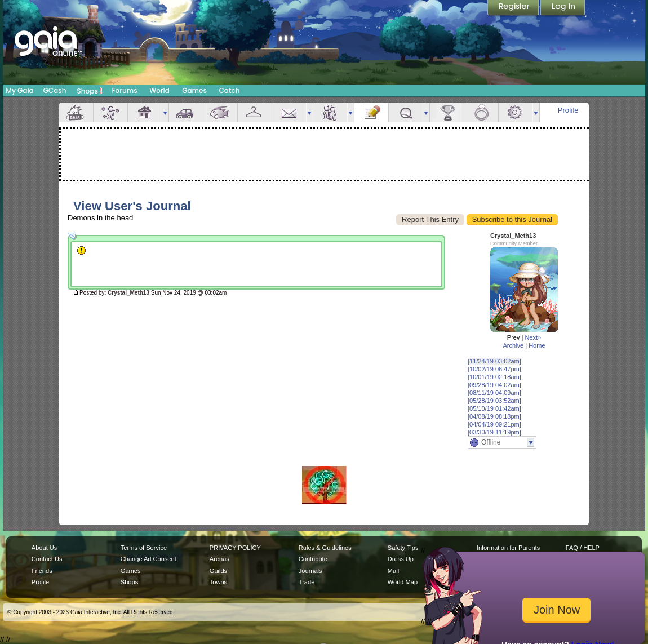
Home (537, 345)
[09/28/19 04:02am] (494, 385)
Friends (330, 112)
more (165, 112)
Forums (124, 90)
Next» (533, 337)
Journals (310, 571)
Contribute (313, 559)
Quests (406, 112)
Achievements (447, 112)
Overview (76, 112)
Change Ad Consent (148, 559)
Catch (230, 90)
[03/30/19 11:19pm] (494, 432)
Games (194, 90)
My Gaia (19, 90)
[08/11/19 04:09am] (494, 393)
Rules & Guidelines (325, 548)
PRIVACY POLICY (235, 548)
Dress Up (401, 559)
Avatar (110, 112)
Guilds (218, 571)
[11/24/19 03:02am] (494, 361)
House (145, 112)
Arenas (219, 559)
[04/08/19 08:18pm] (494, 416)
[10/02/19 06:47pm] (494, 369)
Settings (516, 112)
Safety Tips (403, 548)
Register (514, 8)
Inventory (255, 112)
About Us (44, 548)
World (159, 90)
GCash (55, 90)
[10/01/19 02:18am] (494, 377)
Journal (371, 112)
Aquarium (220, 112)
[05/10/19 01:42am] (494, 408)
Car (186, 112)
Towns (218, 582)
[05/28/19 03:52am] (494, 401)
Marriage (481, 112)
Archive (513, 345)
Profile (568, 110)
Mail (289, 112)
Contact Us (47, 559)
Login (563, 8)
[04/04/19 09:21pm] (494, 424)
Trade (307, 582)
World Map (403, 582)
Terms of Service (144, 548)
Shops (90, 91)
